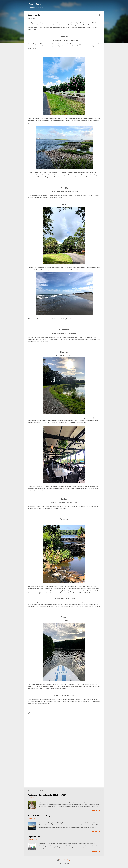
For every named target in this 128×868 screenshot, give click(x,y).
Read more (96, 810)
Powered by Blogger (64, 860)
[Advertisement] (64, 770)
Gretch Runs (35, 4)
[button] (99, 15)
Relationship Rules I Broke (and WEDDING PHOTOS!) (47, 795)
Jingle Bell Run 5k (34, 837)
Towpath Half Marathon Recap (39, 816)
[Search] (103, 5)
